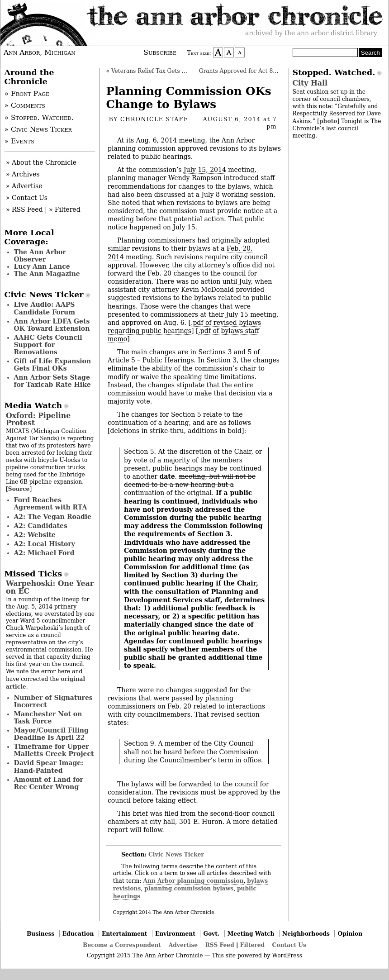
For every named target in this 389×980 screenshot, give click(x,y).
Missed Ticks (33, 574)
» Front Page (27, 94)
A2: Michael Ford (44, 553)
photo (328, 121)
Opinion (350, 934)
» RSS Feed (24, 209)
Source (19, 489)
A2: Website (35, 535)
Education (78, 934)
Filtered (252, 945)
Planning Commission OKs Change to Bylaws (189, 98)
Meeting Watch (251, 934)
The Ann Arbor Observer (40, 256)
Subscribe (160, 52)
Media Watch (33, 405)
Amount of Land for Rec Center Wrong (49, 783)
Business (40, 934)
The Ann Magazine (47, 274)
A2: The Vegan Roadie (53, 517)
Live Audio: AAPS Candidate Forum (45, 308)
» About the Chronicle (41, 162)
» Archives (23, 174)
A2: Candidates (41, 526)
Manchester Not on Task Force (48, 718)
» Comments (25, 105)
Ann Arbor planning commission (193, 881)
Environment (175, 934)
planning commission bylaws (189, 888)
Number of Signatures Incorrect (53, 701)
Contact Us (289, 945)
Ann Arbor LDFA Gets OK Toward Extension (52, 325)
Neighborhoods (306, 934)
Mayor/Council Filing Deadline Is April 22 (51, 734)
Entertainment (125, 934)
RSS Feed (220, 945)
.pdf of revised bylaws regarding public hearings (184, 327)
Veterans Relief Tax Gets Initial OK (160, 71)
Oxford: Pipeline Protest (38, 419)
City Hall (310, 83)
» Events (19, 141)
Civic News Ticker (176, 854)
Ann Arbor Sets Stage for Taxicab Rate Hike (52, 381)
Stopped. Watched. (334, 72)
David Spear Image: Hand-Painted (49, 766)
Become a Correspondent (122, 945)
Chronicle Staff (154, 119)
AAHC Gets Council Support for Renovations (48, 345)
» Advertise (24, 186)
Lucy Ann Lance (42, 266)
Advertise (183, 945)
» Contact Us (27, 198)
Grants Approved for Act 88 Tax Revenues (258, 71)
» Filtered (65, 209)
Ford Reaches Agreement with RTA (51, 504)
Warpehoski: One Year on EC (50, 587)
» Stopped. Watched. (39, 118)
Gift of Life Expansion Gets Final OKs (53, 365)
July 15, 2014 (205, 170)
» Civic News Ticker (38, 129)
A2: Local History (45, 544)
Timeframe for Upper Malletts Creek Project (54, 750)
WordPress (287, 956)
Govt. (211, 934)
